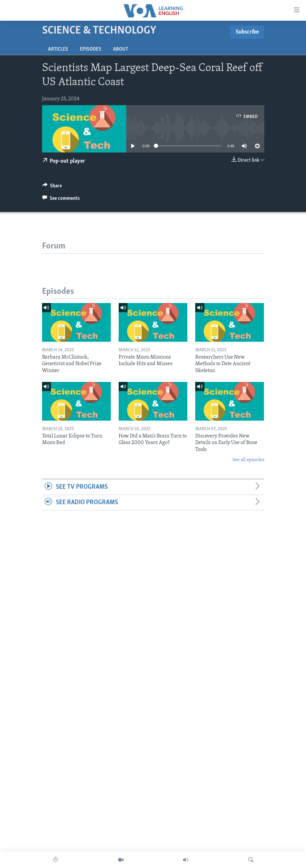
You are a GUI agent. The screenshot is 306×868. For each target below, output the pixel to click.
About (121, 49)
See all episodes (248, 460)
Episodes (91, 49)
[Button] (52, 187)
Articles (58, 49)
